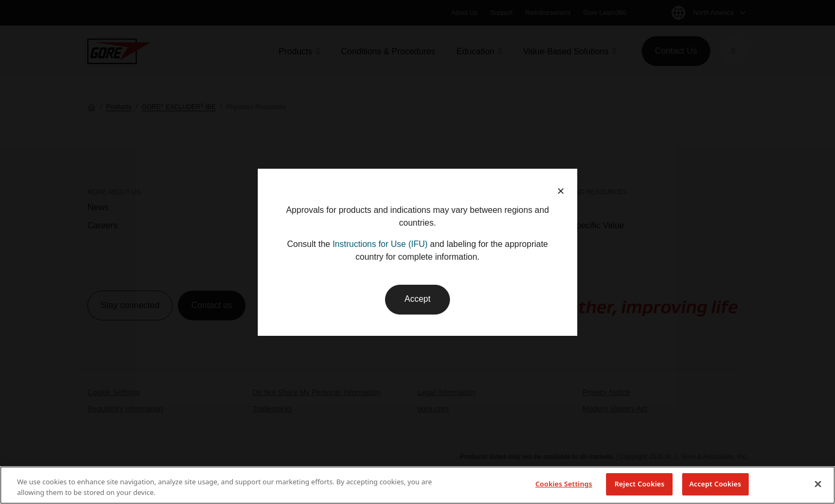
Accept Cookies (715, 484)
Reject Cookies (640, 484)
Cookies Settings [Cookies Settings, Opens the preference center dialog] (564, 484)
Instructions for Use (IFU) (380, 244)
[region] (418, 485)
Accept (418, 299)
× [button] (561, 191)
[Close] (818, 484)
